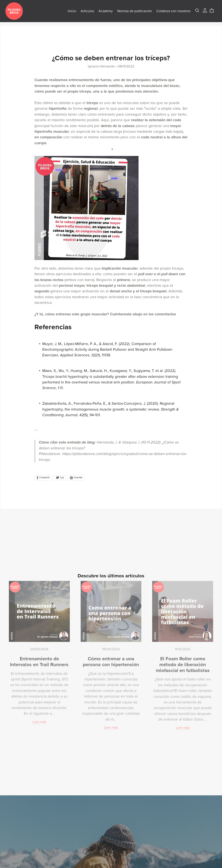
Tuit (60, 478)
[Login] (201, 12)
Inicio (69, 13)
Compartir (43, 478)
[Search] (194, 12)
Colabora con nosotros (170, 13)
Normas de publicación (131, 13)
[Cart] (210, 12)
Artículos (84, 13)
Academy (102, 13)
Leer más (39, 720)
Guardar (76, 478)
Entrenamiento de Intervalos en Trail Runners (39, 660)
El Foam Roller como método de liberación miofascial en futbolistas (183, 662)
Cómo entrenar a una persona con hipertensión (111, 660)
